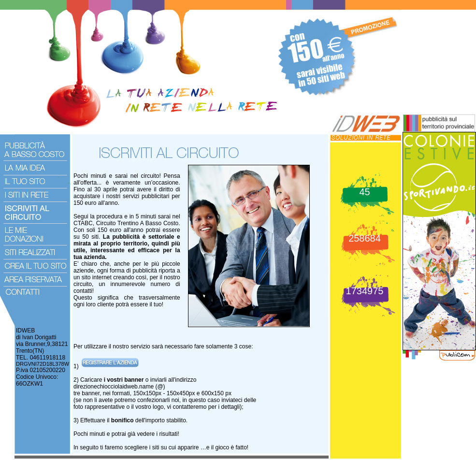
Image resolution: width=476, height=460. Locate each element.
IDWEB (25, 331)
